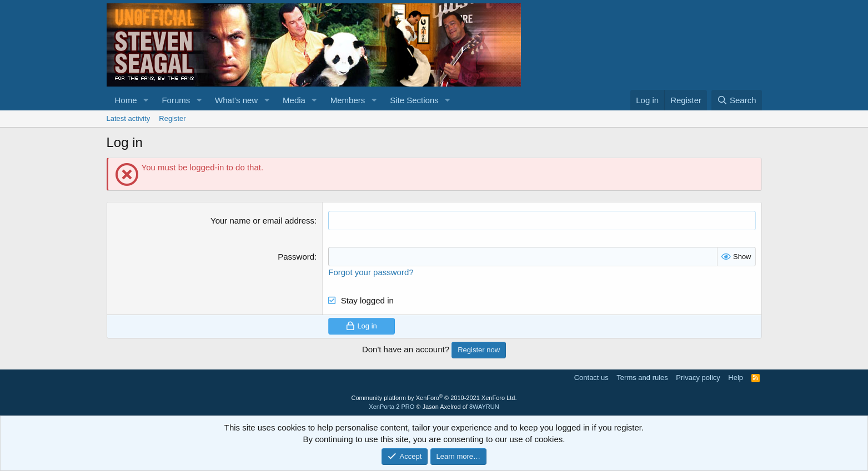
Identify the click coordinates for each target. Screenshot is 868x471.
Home (126, 100)
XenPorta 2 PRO (392, 407)
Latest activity (129, 118)
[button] (145, 100)
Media (294, 100)
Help (736, 378)
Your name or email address (262, 221)
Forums (176, 100)
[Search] (737, 100)
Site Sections (414, 100)
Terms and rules (642, 378)
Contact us (591, 378)
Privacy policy (698, 378)
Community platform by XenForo (434, 398)
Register (172, 118)
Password (296, 257)
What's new (236, 100)
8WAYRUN (484, 407)
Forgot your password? (371, 272)
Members (348, 100)
